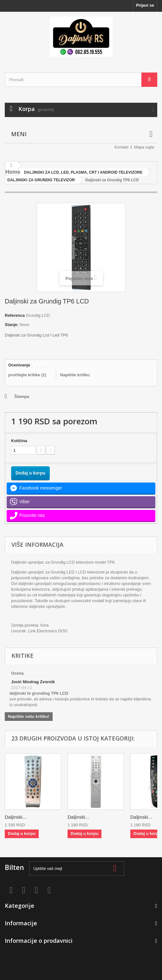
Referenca (15, 315)
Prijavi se (145, 5)
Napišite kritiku (75, 375)
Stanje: (12, 325)
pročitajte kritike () (27, 375)
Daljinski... (16, 817)
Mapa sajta (144, 147)
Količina (19, 441)
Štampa (22, 396)
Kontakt (121, 147)
